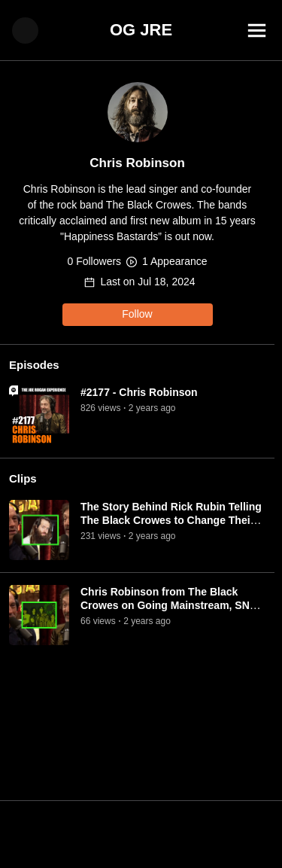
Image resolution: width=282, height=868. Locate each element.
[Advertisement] (141, 834)
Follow (137, 314)
